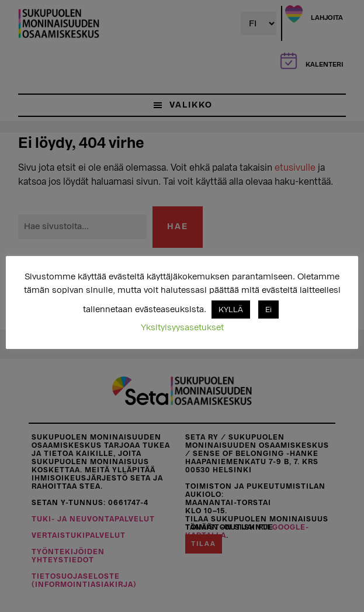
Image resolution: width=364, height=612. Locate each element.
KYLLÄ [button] (231, 310)
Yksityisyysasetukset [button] (182, 328)
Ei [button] (268, 310)
